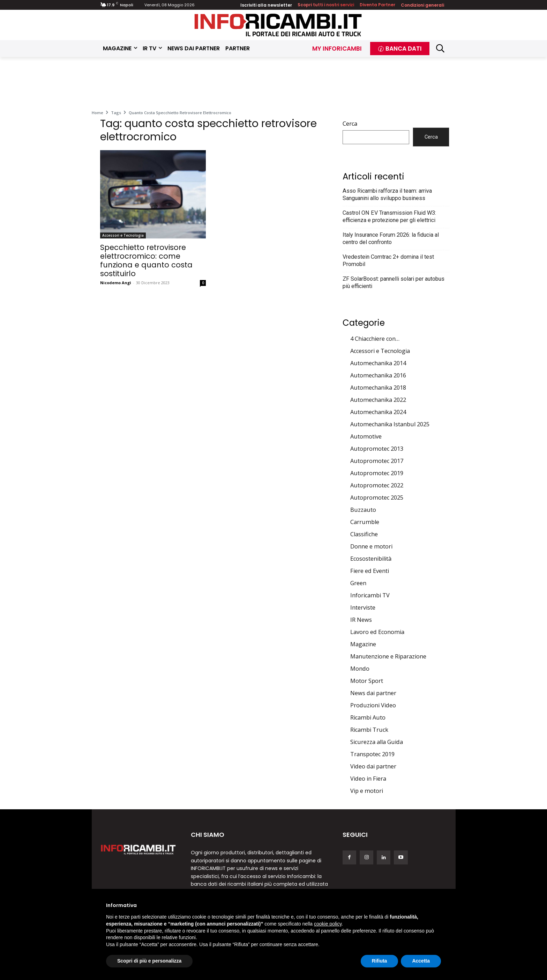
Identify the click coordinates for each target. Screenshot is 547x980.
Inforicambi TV (370, 595)
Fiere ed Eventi (370, 571)
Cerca (350, 124)
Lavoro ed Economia (377, 632)
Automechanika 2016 (378, 375)
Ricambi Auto (368, 717)
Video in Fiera (368, 779)
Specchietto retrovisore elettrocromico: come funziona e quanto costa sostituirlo (146, 260)
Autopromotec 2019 (377, 473)
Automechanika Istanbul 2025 (390, 424)
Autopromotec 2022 (377, 485)
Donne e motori (371, 546)
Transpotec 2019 (372, 754)
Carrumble (365, 522)
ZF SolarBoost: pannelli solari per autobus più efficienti (394, 282)
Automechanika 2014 (378, 363)
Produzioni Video (373, 705)
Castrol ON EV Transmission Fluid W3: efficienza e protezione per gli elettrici (389, 216)
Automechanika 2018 (378, 388)
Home (98, 113)
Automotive (366, 436)
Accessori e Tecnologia (123, 235)
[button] (440, 48)
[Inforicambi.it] (278, 25)
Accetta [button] (421, 961)
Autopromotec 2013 (377, 449)
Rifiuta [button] (380, 961)
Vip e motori (367, 791)
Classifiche (364, 534)
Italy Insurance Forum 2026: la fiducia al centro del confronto (391, 238)
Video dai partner (373, 766)
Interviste (363, 607)
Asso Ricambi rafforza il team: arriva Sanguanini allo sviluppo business (387, 194)
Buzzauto (363, 510)
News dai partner (373, 693)
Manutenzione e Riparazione (388, 656)
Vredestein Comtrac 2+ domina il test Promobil (388, 260)
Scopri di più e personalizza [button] (149, 961)
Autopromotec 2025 (377, 498)
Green (358, 583)
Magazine (363, 644)
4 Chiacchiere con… (375, 339)
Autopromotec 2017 (377, 461)
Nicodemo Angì (116, 283)
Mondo (360, 669)
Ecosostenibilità (371, 559)
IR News (361, 620)
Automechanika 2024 (378, 412)
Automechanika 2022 (378, 400)
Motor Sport (367, 681)
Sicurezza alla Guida (377, 742)
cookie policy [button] (328, 924)
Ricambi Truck (369, 730)
